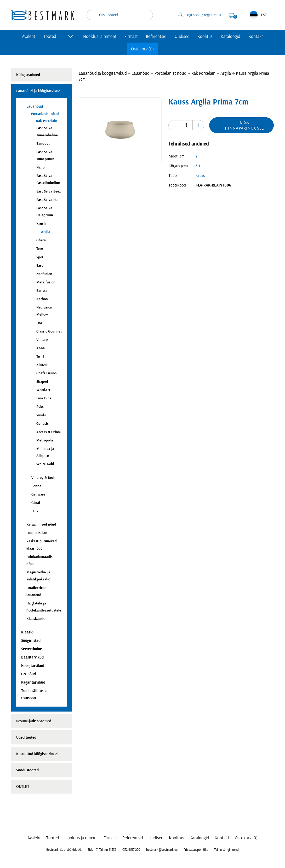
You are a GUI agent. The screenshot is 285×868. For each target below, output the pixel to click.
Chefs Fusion (47, 373)
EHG (35, 511)
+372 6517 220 (131, 850)
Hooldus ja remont (100, 36)
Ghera (41, 240)
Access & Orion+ (49, 432)
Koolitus (205, 36)
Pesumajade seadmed (34, 721)
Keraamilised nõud (41, 524)
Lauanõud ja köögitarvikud (103, 73)
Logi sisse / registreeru (199, 15)
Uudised (182, 36)
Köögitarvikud (33, 666)
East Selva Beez (49, 191)
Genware (38, 494)
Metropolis (45, 440)
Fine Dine (44, 398)
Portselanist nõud (170, 73)
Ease (40, 266)
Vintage (42, 340)
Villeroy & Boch (43, 478)
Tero (40, 249)
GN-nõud (28, 674)
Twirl (40, 356)
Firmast (131, 36)
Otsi (146, 15)
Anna (41, 348)
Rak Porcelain (203, 73)
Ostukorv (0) (142, 49)
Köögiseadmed (28, 75)
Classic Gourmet (49, 331)
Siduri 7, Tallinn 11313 (102, 850)
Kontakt (256, 36)
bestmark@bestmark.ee (162, 850)
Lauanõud (141, 73)
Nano (40, 167)
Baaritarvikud (32, 657)
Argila (226, 73)
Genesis (42, 424)
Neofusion (44, 274)
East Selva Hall (48, 200)
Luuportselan (37, 533)
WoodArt (43, 390)
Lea (39, 323)
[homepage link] (43, 15)
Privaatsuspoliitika (196, 850)
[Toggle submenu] (70, 36)
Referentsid (156, 36)
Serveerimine (32, 649)
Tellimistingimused (226, 850)
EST (258, 15)
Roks (40, 407)
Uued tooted (26, 738)
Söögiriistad (31, 641)
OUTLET (23, 787)
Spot (40, 257)
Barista (42, 291)
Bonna (36, 486)
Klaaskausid (36, 619)
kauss (200, 176)
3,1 (198, 166)
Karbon (42, 299)
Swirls (41, 415)
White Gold (45, 464)
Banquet (43, 144)
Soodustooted (27, 770)
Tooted (50, 36)
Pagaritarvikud (33, 682)
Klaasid (27, 632)
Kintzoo (42, 365)
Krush (41, 223)
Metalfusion (46, 282)
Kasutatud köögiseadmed (37, 754)
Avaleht (29, 36)
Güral (36, 503)
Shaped (42, 381)
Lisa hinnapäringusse (244, 125)
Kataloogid (230, 36)
